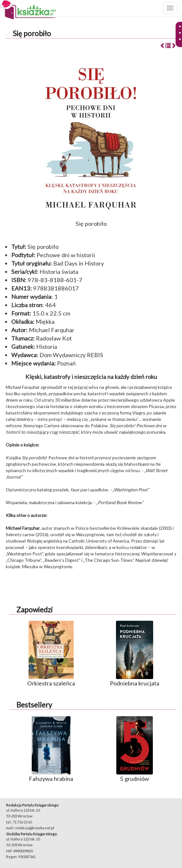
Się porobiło (32, 33)
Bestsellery (34, 705)
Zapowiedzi (34, 610)
